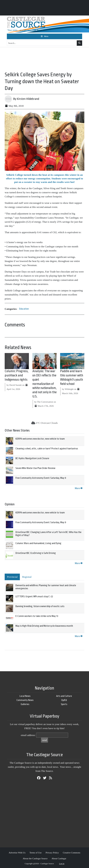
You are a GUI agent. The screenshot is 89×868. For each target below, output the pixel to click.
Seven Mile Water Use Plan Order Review (35, 468)
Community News (25, 700)
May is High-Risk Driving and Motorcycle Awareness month (44, 626)
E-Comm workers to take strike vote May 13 (37, 616)
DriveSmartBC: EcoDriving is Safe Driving (36, 553)
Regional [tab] (27, 577)
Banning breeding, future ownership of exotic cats (40, 606)
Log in (62, 864)
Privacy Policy (52, 853)
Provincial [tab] (12, 577)
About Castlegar (59, 858)
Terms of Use (36, 853)
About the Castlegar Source (35, 858)
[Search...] (42, 43)
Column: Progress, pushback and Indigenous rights (16, 375)
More (79, 488)
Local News (25, 696)
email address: (28, 735)
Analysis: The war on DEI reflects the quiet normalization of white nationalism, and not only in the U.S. (44, 384)
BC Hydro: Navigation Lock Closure (32, 458)
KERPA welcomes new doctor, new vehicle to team (40, 439)
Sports (64, 704)
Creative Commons (72, 853)
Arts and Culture (64, 696)
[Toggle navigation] (44, 36)
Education (24, 309)
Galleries (25, 704)
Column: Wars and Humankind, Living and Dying (38, 543)
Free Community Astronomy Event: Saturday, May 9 (41, 478)
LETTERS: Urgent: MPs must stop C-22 (34, 596)
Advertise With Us (17, 853)
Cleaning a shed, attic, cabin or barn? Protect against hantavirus (47, 449)
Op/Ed (64, 700)
